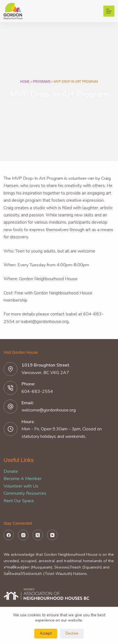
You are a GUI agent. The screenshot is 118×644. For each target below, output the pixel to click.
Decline (72, 633)
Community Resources (25, 493)
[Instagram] (23, 535)
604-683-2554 (37, 392)
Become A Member (23, 479)
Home (25, 82)
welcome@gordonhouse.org (49, 410)
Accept (46, 633)
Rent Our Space (19, 501)
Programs (42, 82)
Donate (11, 471)
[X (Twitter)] (38, 535)
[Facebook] (9, 535)
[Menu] (109, 11)
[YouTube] (52, 535)
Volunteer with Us (21, 486)
